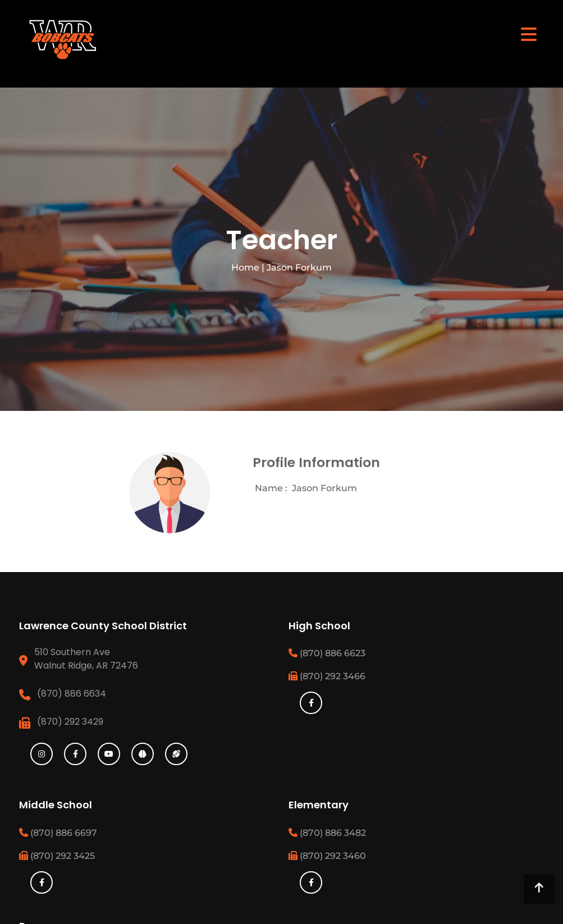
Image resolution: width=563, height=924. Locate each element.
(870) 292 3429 (70, 722)
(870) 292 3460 (327, 856)
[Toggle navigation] (529, 34)
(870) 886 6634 (72, 694)
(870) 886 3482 (327, 833)
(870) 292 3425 (57, 856)
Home (245, 267)
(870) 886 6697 (58, 833)
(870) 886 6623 (327, 653)
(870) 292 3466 (327, 676)
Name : (271, 488)
